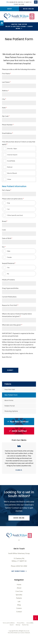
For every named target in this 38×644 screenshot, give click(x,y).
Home (19, 584)
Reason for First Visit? (10, 305)
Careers (19, 608)
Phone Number (8, 125)
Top (36, 618)
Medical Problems (8, 280)
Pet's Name (7, 190)
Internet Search (10, 155)
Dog (6, 203)
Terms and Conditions (9, 623)
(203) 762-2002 (19, 4)
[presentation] (14, 362)
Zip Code (6, 116)
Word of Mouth (10, 173)
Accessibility (30, 623)
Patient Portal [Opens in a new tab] (10, 406)
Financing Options (11, 411)
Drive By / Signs (10, 149)
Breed (5, 221)
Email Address (7, 133)
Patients (19, 598)
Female (7, 257)
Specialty (19, 595)
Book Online (28, 9)
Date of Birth (7, 238)
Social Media (9, 161)
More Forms (9, 400)
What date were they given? (12, 325)
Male (7, 251)
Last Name (6, 82)
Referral (8, 167)
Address (5, 90)
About (19, 588)
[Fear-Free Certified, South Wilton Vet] (19, 425)
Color (4, 230)
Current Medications (9, 297)
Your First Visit (10, 390)
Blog (19, 605)
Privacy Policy (21, 623)
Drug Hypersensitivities (10, 288)
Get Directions (18, 571)
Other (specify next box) (13, 215)
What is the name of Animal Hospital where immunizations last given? (17, 315)
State (4, 108)
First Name (6, 73)
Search (12, 625)
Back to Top (25, 625)
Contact (19, 612)
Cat (6, 209)
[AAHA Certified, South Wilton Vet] (19, 434)
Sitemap (18, 625)
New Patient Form (11, 395)
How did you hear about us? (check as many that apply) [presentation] (19, 143)
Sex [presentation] (4, 247)
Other (7, 179)
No (6, 274)
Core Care (19, 591)
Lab (19, 601)
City (4, 99)
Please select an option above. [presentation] (13, 199)
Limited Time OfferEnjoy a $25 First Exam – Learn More (19, 26)
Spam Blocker (7, 357)
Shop (10, 9)
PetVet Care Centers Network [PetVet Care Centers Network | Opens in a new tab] (22, 633)
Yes (6, 268)
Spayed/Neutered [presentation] (9, 263)
